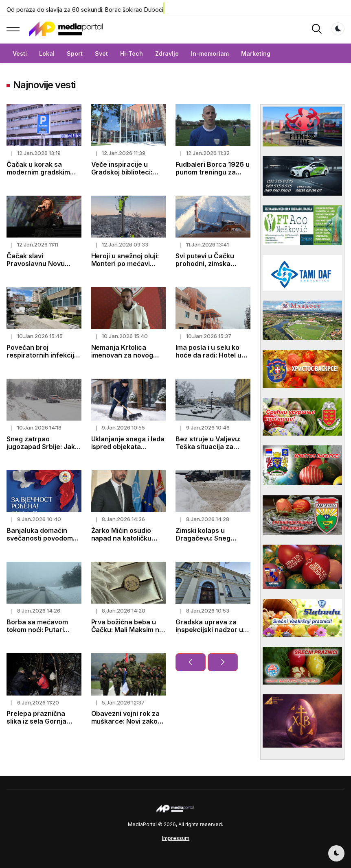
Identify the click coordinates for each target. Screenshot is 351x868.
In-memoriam (210, 53)
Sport (75, 53)
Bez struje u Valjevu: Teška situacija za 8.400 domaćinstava (208, 447)
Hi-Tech (132, 53)
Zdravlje (167, 53)
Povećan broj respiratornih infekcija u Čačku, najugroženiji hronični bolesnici (42, 359)
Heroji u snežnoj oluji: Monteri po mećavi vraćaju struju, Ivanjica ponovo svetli (128, 268)
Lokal (47, 53)
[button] (13, 29)
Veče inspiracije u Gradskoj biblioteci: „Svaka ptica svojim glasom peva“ (123, 176)
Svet (101, 53)
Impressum (176, 838)
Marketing (256, 53)
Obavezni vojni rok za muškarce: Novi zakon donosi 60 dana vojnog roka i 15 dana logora (128, 725)
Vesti (20, 53)
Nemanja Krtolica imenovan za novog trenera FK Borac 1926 (128, 355)
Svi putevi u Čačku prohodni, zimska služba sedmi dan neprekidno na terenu (210, 268)
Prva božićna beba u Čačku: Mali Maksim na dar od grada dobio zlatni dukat (127, 634)
